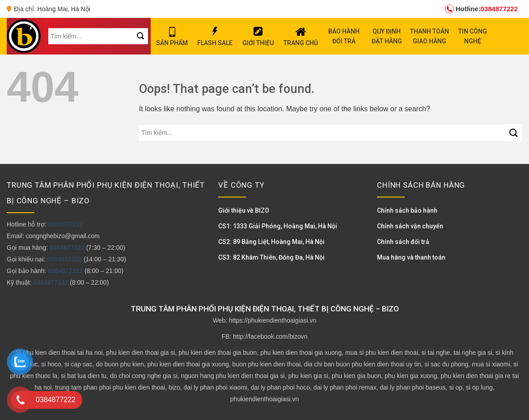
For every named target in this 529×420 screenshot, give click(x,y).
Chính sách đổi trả (403, 242)
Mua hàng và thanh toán (411, 257)
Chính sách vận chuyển (410, 226)
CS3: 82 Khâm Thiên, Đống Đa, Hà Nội (271, 257)
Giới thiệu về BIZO (244, 210)
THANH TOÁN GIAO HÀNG (430, 36)
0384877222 (481, 9)
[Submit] (514, 133)
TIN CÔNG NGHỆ (473, 36)
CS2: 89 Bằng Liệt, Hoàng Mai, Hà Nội (271, 242)
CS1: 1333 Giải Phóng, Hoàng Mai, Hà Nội (278, 226)
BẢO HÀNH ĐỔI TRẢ (344, 36)
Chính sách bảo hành (407, 210)
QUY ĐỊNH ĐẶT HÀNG (387, 36)
